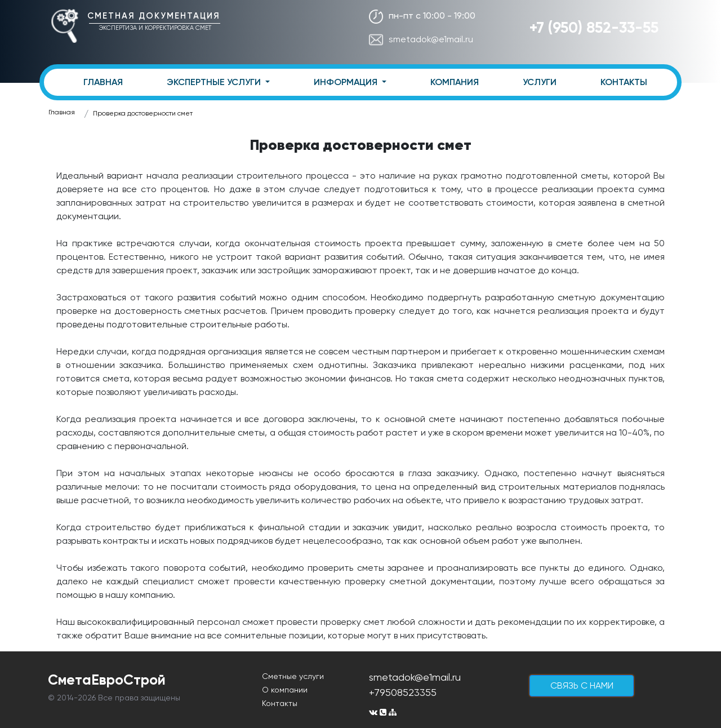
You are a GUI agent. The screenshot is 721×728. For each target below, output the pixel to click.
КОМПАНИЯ (455, 82)
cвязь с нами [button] (582, 685)
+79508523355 (403, 692)
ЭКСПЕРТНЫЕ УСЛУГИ (215, 82)
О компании (285, 690)
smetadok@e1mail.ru (421, 39)
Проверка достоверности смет (143, 113)
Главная (62, 112)
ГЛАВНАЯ (103, 82)
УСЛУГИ (540, 82)
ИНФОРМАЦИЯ (347, 82)
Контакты (280, 703)
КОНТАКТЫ (624, 82)
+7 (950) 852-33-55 (594, 27)
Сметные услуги (293, 676)
